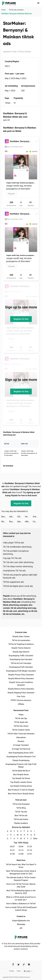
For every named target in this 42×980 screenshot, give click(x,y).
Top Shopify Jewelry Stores (21, 782)
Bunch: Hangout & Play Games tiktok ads (5, 517)
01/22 (30, 847)
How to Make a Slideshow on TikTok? (21, 904)
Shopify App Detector (21, 652)
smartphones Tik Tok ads (14, 571)
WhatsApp (21, 924)
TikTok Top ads (21, 812)
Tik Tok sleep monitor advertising (18, 566)
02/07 (12, 847)
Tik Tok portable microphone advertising (16, 552)
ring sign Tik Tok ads (12, 558)
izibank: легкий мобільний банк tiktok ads (13, 517)
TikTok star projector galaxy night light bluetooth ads (20, 576)
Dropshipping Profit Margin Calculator (21, 671)
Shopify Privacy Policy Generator (21, 675)
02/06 (21, 847)
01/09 (12, 854)
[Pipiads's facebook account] (13, 964)
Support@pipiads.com (21, 921)
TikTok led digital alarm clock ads (18, 586)
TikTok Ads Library (21, 726)
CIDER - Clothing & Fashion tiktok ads (21, 517)
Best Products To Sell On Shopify (21, 790)
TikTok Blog (21, 808)
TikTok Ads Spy (21, 718)
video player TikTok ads (13, 543)
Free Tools (21, 696)
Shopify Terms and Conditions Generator (21, 684)
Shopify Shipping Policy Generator (21, 693)
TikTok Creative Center (21, 730)
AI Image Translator (21, 745)
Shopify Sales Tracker (21, 637)
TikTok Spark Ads (21, 722)
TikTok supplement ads (13, 582)
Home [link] (4, 10)
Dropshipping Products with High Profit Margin (21, 766)
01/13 (21, 850)
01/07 (30, 854)
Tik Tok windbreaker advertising (17, 547)
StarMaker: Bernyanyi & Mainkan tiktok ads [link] (17, 14)
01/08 (21, 854)
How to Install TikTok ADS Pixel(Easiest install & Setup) (21, 909)
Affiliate (21, 704)
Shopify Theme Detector (21, 648)
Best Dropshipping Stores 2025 (21, 753)
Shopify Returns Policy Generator (21, 689)
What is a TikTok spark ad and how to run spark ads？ (21, 898)
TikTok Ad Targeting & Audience (21, 644)
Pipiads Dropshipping (21, 760)
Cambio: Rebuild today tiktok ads (37, 522)
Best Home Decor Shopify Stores (21, 794)
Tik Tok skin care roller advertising (18, 562)
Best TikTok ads (21, 816)
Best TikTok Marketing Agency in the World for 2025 (21, 892)
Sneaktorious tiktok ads (37, 517)
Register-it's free (21, 319)
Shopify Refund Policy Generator (21, 679)
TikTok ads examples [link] (16, 10)
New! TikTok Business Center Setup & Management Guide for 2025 (21, 872)
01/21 (12, 850)
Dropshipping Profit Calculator (21, 667)
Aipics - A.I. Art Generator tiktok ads (21, 522)
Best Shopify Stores (21, 775)
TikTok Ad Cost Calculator (21, 663)
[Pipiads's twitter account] (18, 964)
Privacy (12, 971)
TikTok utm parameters (21, 640)
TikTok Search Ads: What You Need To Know (21, 866)
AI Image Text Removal (21, 749)
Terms (19, 971)
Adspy (21, 715)
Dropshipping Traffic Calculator (21, 656)
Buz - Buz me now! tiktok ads (13, 522)
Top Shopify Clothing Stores (21, 786)
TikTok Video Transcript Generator (21, 734)
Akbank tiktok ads (29, 522)
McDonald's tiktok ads (5, 522)
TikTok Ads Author (21, 819)
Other (34, 839)
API (21, 928)
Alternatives (21, 737)
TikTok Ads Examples (21, 804)
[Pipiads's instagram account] (29, 964)
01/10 (30, 850)
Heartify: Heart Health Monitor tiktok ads (29, 517)
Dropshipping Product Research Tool (21, 757)
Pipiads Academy (21, 823)
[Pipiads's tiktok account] (24, 964)
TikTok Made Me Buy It (21, 771)
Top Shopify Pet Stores (21, 778)
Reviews (21, 741)
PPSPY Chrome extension (21, 700)
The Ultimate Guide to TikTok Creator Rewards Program (21, 879)
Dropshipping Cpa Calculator (21, 659)
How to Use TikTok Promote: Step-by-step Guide (21, 885)
